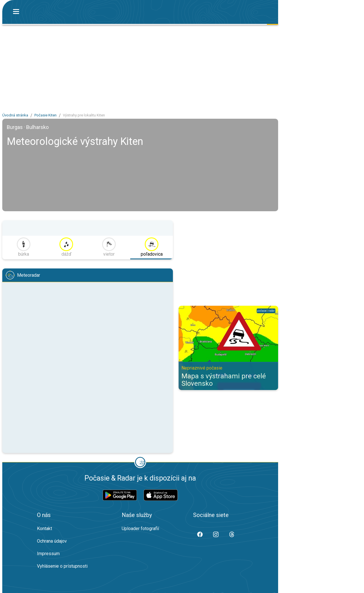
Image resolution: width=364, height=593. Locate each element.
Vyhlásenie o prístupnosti (62, 566)
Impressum (48, 554)
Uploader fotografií (140, 529)
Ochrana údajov (52, 541)
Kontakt (45, 529)
